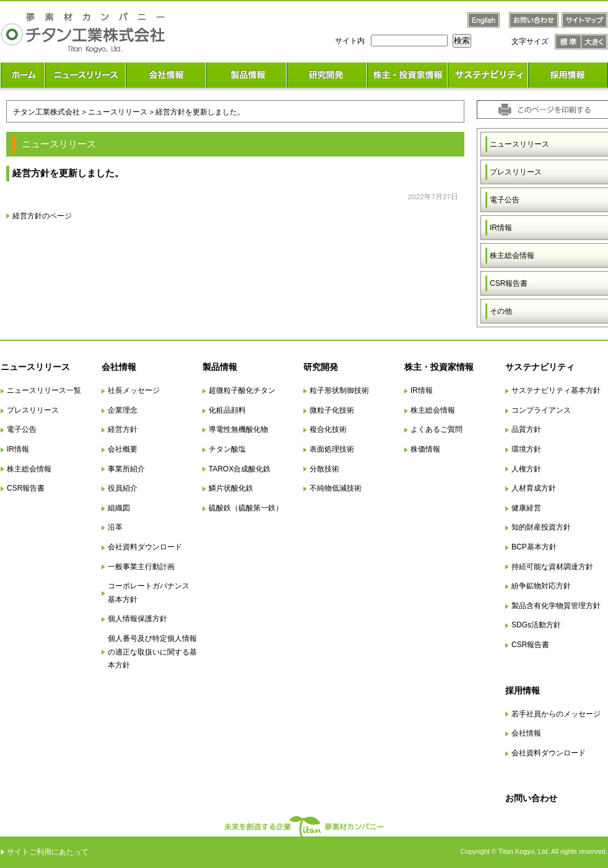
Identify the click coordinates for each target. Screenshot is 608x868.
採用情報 (523, 690)
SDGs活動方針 (536, 625)
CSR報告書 (26, 488)
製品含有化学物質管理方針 (556, 606)
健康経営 (526, 508)
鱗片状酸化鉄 (231, 488)
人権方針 (526, 469)
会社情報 (119, 367)
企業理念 (123, 410)
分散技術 (324, 469)
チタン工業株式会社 (46, 112)
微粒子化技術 (332, 410)
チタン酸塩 (227, 449)
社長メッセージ (134, 390)
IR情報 (18, 449)
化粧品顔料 (227, 410)
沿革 (115, 527)
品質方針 (526, 429)
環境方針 (526, 449)
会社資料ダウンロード (145, 547)
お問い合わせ (531, 798)
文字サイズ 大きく (594, 42)
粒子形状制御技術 (339, 390)
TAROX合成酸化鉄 (240, 469)
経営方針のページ (42, 216)
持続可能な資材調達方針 (552, 567)
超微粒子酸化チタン (242, 390)
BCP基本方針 (534, 547)
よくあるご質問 (436, 429)
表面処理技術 (332, 449)
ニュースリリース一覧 (44, 390)
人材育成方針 (534, 488)
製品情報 (220, 367)
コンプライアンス (541, 410)
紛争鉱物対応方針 (541, 586)
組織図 (119, 508)
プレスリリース (33, 410)
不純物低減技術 (336, 488)
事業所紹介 (126, 469)
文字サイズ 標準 (568, 42)
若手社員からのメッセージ (556, 714)
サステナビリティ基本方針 (556, 390)
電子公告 (22, 429)
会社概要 (123, 449)
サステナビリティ (540, 367)
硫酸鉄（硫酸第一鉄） (246, 508)
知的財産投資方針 (541, 527)
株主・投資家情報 (439, 367)
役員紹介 (123, 488)
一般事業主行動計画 (141, 567)
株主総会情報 (29, 469)
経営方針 (123, 429)
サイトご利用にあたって (48, 852)
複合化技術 (328, 429)
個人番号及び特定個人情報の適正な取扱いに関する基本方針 (152, 652)
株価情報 (425, 449)
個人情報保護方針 (137, 619)
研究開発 (321, 367)
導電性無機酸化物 (238, 429)
